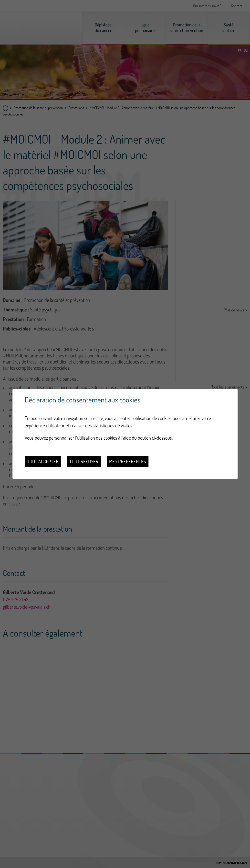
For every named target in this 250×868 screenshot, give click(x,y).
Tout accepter (43, 462)
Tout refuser (84, 462)
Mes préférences (128, 462)
